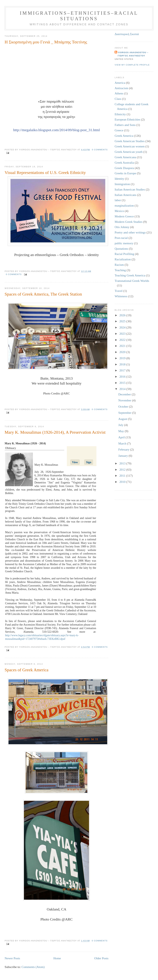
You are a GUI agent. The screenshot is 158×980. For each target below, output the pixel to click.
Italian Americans (126, 195)
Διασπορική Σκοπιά (127, 34)
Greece (119, 130)
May (122, 431)
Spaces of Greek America (27, 670)
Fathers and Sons (125, 125)
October (124, 406)
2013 (123, 463)
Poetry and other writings (130, 232)
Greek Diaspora (124, 168)
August (123, 419)
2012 (123, 470)
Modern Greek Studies (129, 222)
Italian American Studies (130, 189)
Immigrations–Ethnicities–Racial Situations (79, 16)
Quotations (121, 249)
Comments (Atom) (33, 967)
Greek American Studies (130, 141)
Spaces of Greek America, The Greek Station (43, 294)
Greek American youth (129, 152)
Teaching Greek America (130, 275)
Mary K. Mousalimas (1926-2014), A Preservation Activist (55, 432)
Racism (119, 265)
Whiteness (121, 296)
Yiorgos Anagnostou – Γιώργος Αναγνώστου (133, 54)
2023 (123, 334)
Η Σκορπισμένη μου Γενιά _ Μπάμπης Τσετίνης (46, 42)
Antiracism (121, 88)
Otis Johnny (122, 227)
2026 (123, 315)
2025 (123, 321)
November (125, 400)
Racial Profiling (124, 254)
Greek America (124, 136)
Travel (119, 291)
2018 (123, 364)
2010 (123, 482)
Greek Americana (125, 157)
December (125, 394)
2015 (123, 383)
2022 (123, 340)
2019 (123, 358)
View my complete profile (132, 65)
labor (118, 200)
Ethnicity (120, 114)
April (122, 437)
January (124, 456)
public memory (124, 243)
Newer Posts (12, 958)
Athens (119, 93)
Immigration (122, 184)
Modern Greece (124, 216)
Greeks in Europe (125, 173)
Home (57, 958)
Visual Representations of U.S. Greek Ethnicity (45, 173)
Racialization (123, 259)
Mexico (119, 211)
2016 (123, 377)
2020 (123, 352)
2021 (123, 346)
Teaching (120, 270)
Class (118, 99)
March (123, 443)
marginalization (124, 205)
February (124, 449)
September (125, 413)
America (120, 83)
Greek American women (130, 146)
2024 (123, 327)
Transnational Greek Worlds (132, 281)
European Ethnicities (127, 119)
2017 (123, 370)
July (121, 425)
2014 (123, 389)
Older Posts (101, 958)
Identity (119, 179)
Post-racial (121, 238)
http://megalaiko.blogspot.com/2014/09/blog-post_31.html (56, 130)
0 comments (100, 150)
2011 (123, 476)
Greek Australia (124, 163)
